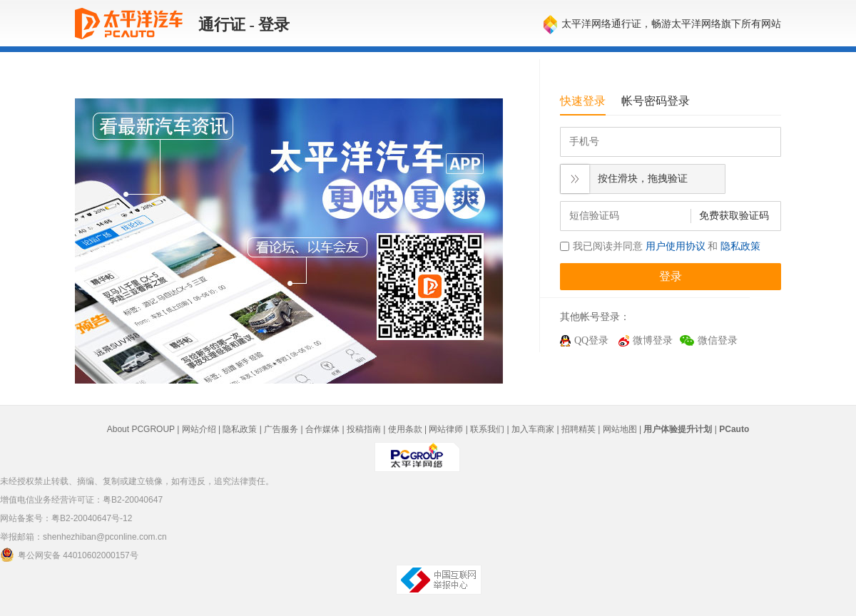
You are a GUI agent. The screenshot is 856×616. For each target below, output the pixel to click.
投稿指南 (364, 429)
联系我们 (487, 429)
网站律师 (446, 429)
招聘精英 (579, 429)
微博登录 (653, 340)
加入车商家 (533, 429)
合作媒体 (322, 429)
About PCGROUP (141, 429)
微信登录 (718, 340)
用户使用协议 (676, 246)
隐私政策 (740, 246)
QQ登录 (591, 340)
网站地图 (620, 429)
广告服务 (281, 429)
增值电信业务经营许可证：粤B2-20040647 (81, 500)
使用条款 (405, 429)
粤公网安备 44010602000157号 (69, 555)
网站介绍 (199, 429)
